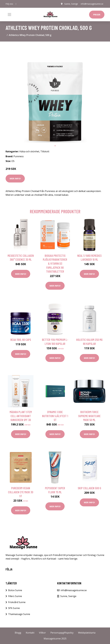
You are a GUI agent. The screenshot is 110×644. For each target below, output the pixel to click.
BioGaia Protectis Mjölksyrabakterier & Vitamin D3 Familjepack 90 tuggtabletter (55, 263)
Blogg (18, 633)
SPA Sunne (14, 608)
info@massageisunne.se (92, 4)
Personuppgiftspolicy (62, 633)
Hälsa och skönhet (29, 151)
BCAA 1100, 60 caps (21, 340)
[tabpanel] (55, 93)
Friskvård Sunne (17, 602)
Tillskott (45, 151)
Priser (97, 15)
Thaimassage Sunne (19, 614)
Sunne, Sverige (71, 4)
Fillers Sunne (15, 596)
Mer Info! (15, 178)
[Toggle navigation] (9, 15)
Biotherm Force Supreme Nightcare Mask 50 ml (89, 416)
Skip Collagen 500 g (89, 488)
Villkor (42, 633)
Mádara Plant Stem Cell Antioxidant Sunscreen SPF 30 (21, 416)
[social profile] (16, 4)
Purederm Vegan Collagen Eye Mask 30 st (21, 492)
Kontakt (30, 633)
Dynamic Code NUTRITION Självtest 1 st (55, 416)
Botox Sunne (15, 590)
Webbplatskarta (87, 633)
